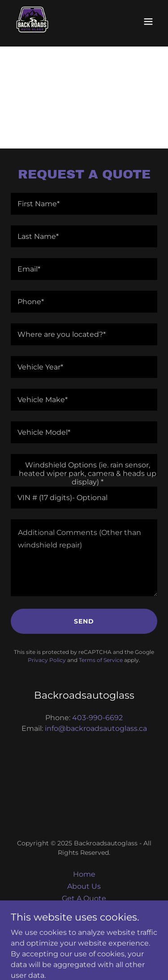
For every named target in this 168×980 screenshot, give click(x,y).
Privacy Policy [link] (47, 660)
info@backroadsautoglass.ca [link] (96, 728)
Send (84, 621)
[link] (32, 21)
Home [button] (84, 874)
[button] (148, 21)
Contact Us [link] (84, 910)
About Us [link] (84, 886)
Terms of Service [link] (101, 660)
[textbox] (84, 204)
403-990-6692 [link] (97, 718)
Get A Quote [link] (84, 898)
